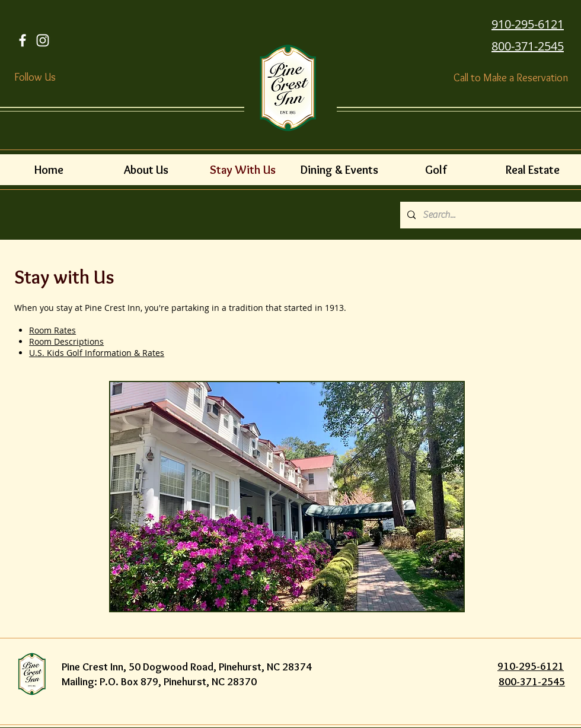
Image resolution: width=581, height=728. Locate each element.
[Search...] (489, 215)
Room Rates (52, 330)
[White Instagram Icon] (43, 40)
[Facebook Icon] (23, 40)
